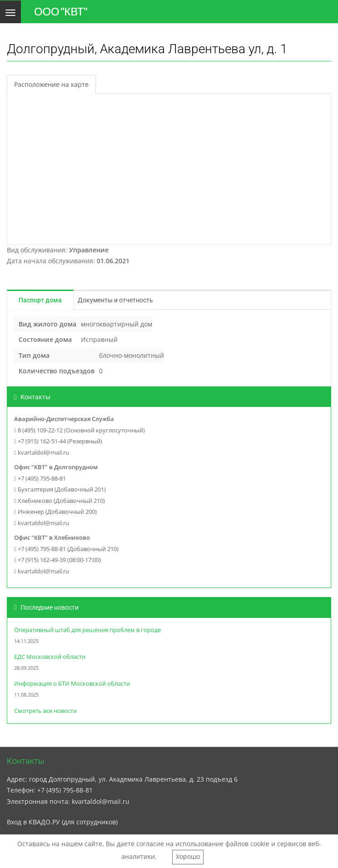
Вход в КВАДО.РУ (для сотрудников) (62, 822)
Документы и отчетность (115, 300)
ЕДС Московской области (50, 657)
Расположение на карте (51, 84)
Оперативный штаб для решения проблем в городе (87, 630)
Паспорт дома (40, 300)
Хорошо (188, 856)
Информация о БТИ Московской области (72, 684)
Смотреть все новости (45, 711)
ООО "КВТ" (61, 12)
